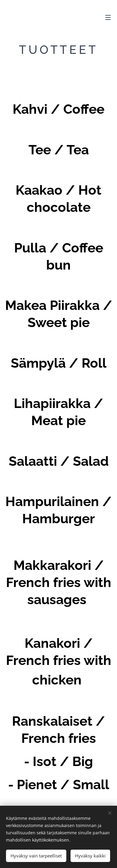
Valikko (108, 17)
